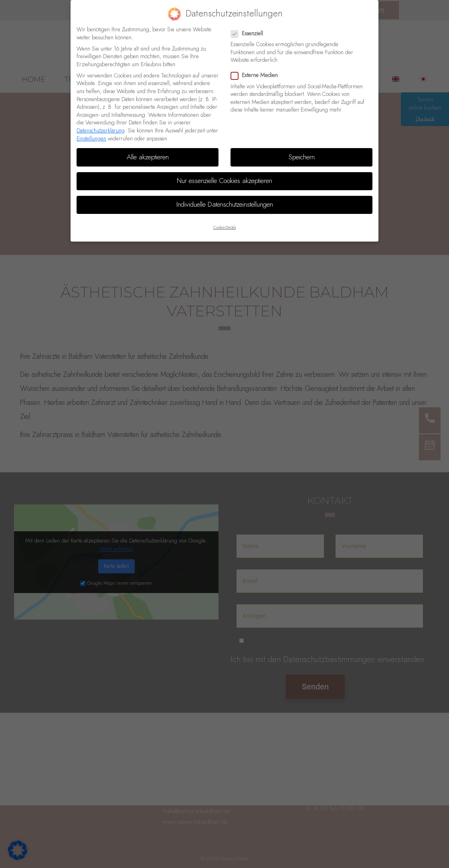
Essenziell (249, 34)
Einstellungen (91, 139)
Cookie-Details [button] (225, 228)
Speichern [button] (302, 157)
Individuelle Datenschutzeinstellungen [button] (225, 205)
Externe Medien (257, 76)
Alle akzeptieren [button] (148, 157)
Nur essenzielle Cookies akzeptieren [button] (224, 181)
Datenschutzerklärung (101, 131)
